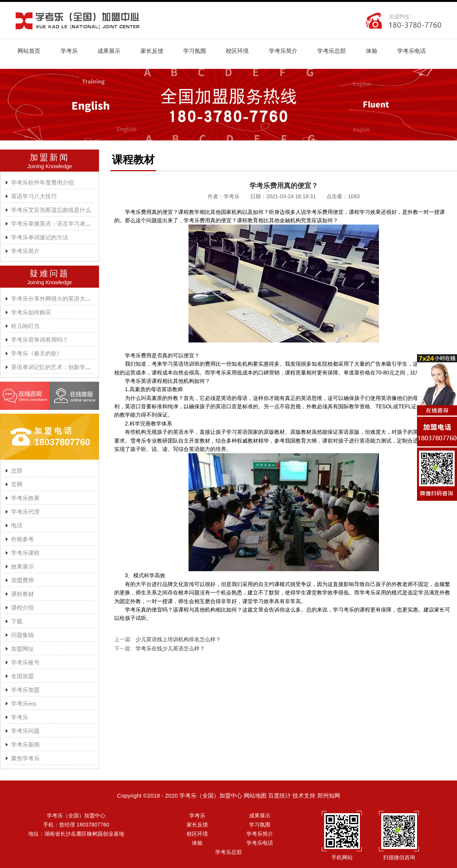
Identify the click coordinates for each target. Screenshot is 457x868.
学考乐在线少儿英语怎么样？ (170, 649)
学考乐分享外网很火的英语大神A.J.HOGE (64, 299)
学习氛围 (197, 51)
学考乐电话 (417, 51)
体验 (377, 51)
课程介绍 (22, 608)
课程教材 (22, 594)
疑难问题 (50, 274)
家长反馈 (154, 51)
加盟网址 (22, 649)
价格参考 (22, 539)
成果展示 (110, 51)
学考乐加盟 (25, 690)
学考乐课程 (25, 553)
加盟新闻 (50, 158)
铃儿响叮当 (25, 326)
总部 (17, 471)
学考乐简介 (287, 51)
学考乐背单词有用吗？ (40, 340)
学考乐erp (24, 704)
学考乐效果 (25, 498)
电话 (17, 526)
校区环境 (241, 51)
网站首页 (29, 51)
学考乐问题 (25, 731)
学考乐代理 (25, 512)
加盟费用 (22, 581)
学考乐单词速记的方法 (40, 238)
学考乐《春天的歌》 (37, 354)
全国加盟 (22, 676)
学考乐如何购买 (31, 313)
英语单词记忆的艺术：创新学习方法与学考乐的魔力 (77, 367)
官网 (17, 485)
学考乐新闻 (25, 745)
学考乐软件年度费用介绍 (42, 183)
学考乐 (70, 51)
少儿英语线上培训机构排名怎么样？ (178, 640)
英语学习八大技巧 (34, 197)
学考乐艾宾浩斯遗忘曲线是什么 (51, 210)
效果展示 (22, 567)
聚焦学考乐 (25, 759)
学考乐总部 (336, 51)
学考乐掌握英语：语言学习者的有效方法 (62, 224)
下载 (17, 622)
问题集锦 (22, 635)
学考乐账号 (25, 663)
